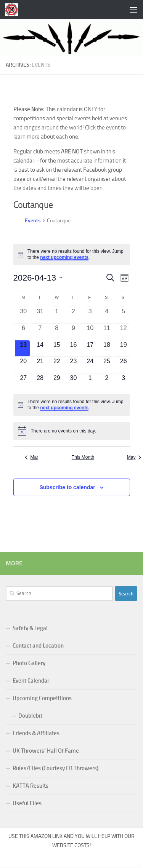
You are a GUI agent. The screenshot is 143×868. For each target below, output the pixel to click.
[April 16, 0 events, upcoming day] (74, 349)
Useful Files (27, 803)
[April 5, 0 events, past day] (124, 315)
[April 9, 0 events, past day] (74, 332)
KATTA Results (31, 786)
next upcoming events (64, 257)
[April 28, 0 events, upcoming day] (40, 382)
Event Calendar (31, 681)
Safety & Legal (30, 628)
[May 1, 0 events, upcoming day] (90, 382)
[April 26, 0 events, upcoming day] (124, 365)
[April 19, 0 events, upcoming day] (124, 349)
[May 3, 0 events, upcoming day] (124, 382)
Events (33, 221)
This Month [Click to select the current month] (83, 457)
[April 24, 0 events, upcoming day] (90, 365)
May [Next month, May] (134, 457)
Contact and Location (38, 646)
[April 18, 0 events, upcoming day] (107, 349)
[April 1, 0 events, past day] (57, 315)
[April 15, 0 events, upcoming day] (57, 349)
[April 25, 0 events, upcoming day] (107, 365)
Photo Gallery (29, 663)
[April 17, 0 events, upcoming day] (90, 349)
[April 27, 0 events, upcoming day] (24, 382)
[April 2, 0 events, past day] (74, 315)
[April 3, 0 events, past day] (90, 315)
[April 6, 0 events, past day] (24, 332)
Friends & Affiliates (36, 733)
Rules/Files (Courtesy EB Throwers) (55, 768)
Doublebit (30, 716)
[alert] (72, 254)
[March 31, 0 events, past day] (40, 315)
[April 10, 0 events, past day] (90, 332)
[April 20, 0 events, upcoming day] (24, 365)
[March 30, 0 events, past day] (24, 315)
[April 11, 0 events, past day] (107, 332)
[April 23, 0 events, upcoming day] (74, 365)
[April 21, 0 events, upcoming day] (40, 365)
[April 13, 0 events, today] (24, 349)
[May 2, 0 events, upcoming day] (107, 382)
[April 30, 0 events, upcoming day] (74, 382)
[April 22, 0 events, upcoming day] (57, 365)
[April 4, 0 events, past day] (107, 315)
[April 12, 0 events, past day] (124, 332)
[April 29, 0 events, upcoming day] (57, 382)
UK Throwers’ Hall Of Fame (46, 751)
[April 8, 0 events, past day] (57, 332)
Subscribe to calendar (67, 487)
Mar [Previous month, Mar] (32, 457)
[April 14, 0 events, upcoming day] (40, 349)
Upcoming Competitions (42, 698)
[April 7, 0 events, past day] (40, 332)
